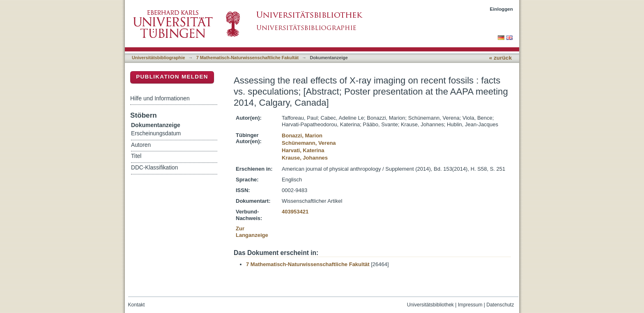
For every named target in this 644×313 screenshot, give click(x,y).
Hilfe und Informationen (160, 98)
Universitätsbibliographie (158, 58)
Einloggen (502, 9)
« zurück (500, 58)
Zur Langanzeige (252, 232)
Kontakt (137, 305)
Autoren (141, 145)
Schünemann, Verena (309, 143)
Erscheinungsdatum (156, 133)
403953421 (295, 212)
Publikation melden (172, 77)
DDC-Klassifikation (154, 168)
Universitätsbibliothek (430, 305)
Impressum (470, 305)
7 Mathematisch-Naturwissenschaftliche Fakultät (247, 58)
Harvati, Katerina (303, 150)
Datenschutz (500, 305)
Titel (136, 156)
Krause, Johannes (305, 158)
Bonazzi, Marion (302, 136)
